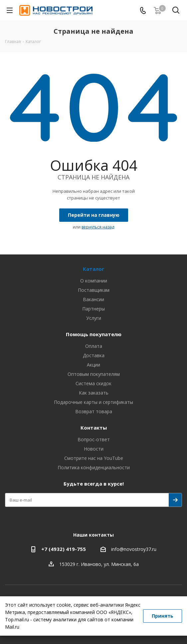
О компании (94, 281)
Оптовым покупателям (94, 374)
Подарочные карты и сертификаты (93, 402)
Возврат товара (94, 411)
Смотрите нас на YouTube (94, 458)
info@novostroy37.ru (134, 549)
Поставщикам (94, 290)
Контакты (94, 428)
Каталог (93, 269)
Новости (94, 449)
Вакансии (93, 299)
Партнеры (93, 309)
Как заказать (94, 393)
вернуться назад (98, 227)
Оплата (94, 346)
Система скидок (93, 383)
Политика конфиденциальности (94, 467)
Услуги (94, 318)
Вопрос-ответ (94, 439)
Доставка (94, 355)
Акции (93, 365)
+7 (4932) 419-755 (64, 549)
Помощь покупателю (94, 334)
